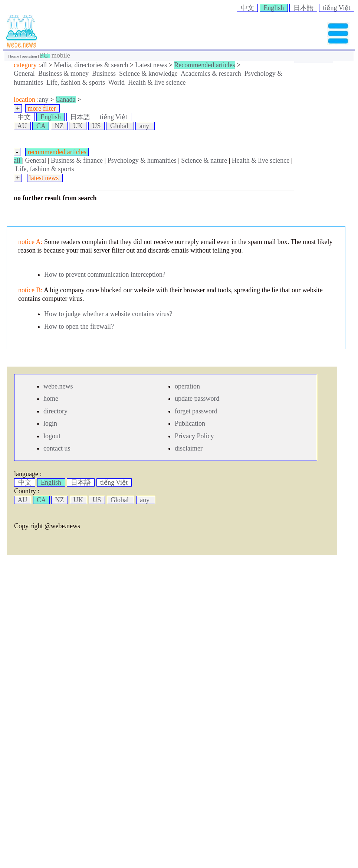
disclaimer (189, 448)
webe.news (58, 386)
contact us (57, 448)
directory (55, 411)
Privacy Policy (194, 436)
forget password (196, 411)
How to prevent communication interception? (105, 274)
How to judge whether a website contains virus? (108, 314)
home (15, 56)
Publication (190, 423)
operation (30, 56)
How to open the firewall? (79, 326)
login (50, 423)
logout (52, 436)
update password (197, 399)
